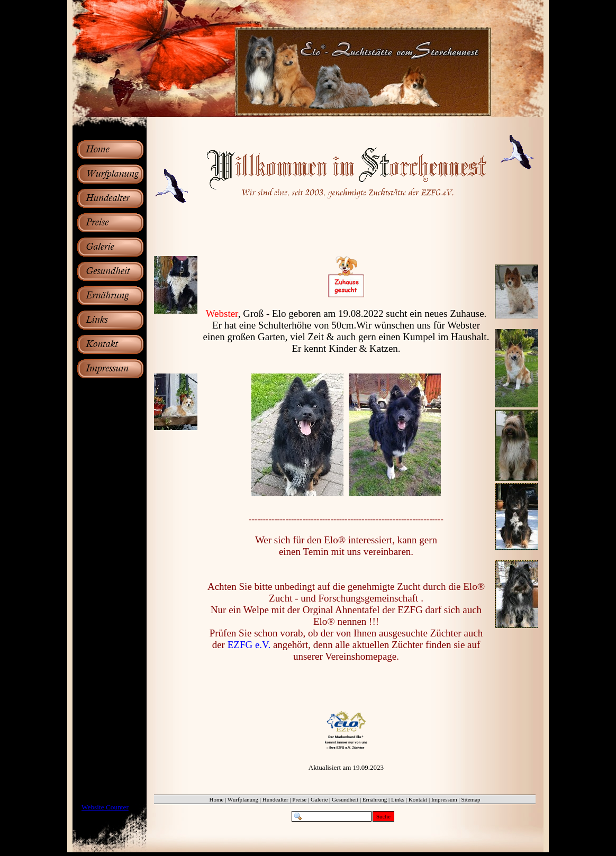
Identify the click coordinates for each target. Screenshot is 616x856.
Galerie (319, 799)
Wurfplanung (243, 799)
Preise (299, 799)
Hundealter (275, 799)
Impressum (444, 799)
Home (216, 799)
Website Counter (105, 807)
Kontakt (418, 799)
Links (398, 799)
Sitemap (470, 799)
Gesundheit (345, 799)
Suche (383, 816)
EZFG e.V (248, 645)
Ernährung (375, 799)
